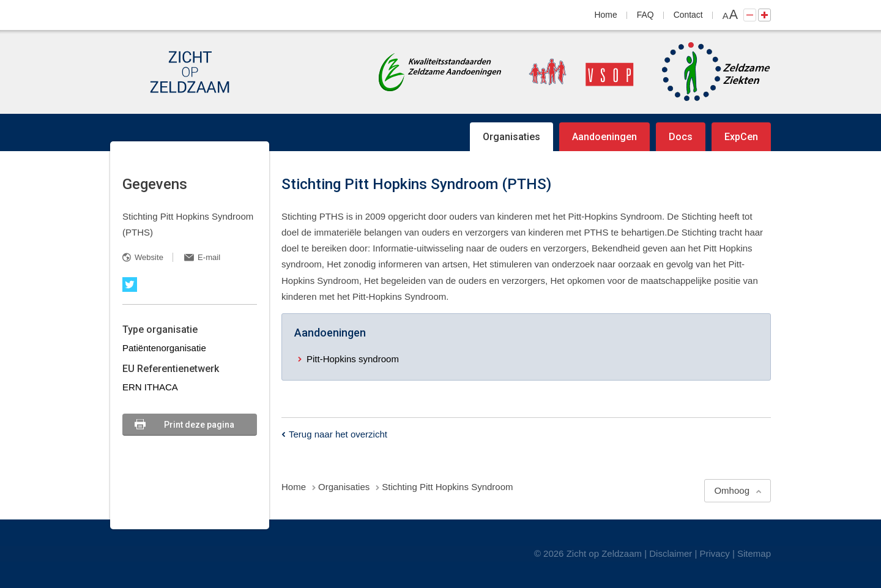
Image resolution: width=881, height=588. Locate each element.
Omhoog (732, 490)
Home (606, 15)
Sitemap (754, 553)
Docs (681, 137)
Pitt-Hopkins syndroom (353, 359)
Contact (688, 15)
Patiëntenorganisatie (164, 348)
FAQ (645, 15)
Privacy (715, 553)
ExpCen (741, 137)
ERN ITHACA (150, 387)
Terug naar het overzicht (338, 434)
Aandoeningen (604, 137)
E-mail (209, 257)
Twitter (130, 285)
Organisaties (511, 137)
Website (149, 257)
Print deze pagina (199, 425)
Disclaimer (671, 553)
